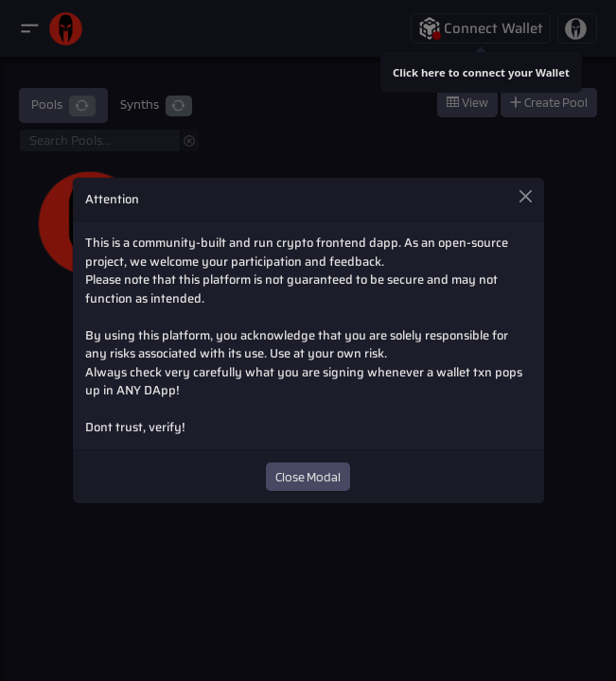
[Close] (525, 196)
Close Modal (308, 477)
